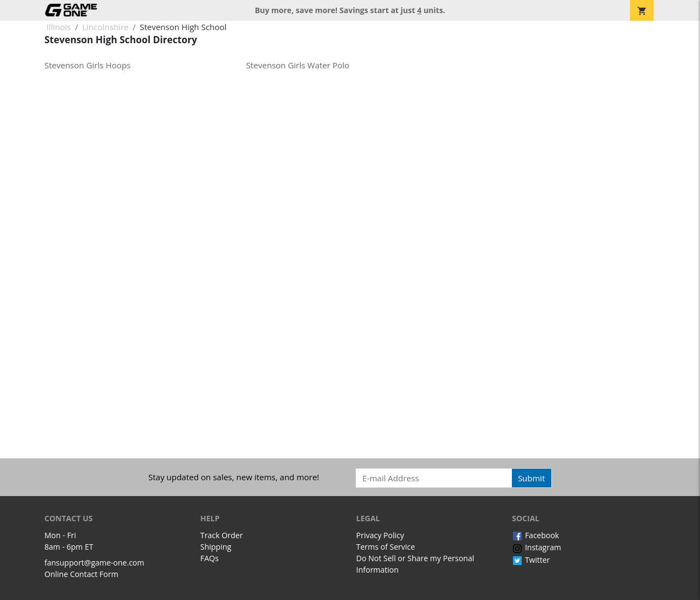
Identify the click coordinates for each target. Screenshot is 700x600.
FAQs (209, 558)
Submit (532, 478)
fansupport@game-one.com (94, 563)
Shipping (216, 547)
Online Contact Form (81, 574)
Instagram (536, 547)
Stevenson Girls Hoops (87, 65)
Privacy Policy (380, 535)
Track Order (221, 535)
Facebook (535, 535)
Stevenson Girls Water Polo (298, 65)
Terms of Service (386, 547)
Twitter (531, 560)
